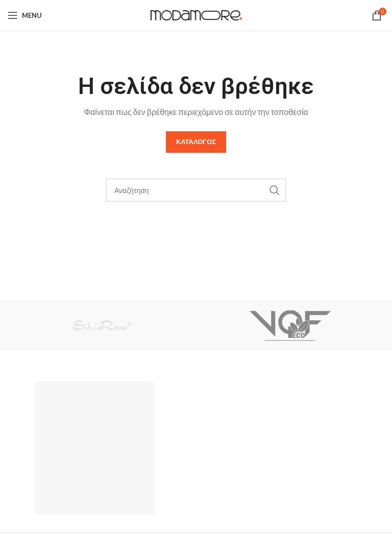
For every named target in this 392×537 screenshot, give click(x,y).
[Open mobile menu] (25, 15)
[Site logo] (196, 14)
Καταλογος (196, 142)
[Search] (196, 190)
